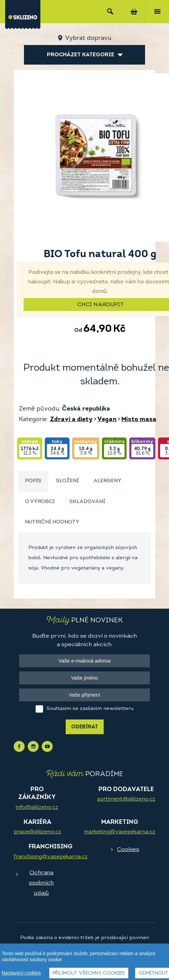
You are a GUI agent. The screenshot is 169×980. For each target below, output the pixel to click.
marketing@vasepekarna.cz (120, 832)
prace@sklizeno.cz (37, 832)
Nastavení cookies (21, 973)
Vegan (107, 420)
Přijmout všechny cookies (89, 973)
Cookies (128, 850)
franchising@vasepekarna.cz (51, 857)
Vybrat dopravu (88, 38)
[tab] (33, 481)
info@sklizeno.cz (37, 807)
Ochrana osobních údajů (41, 883)
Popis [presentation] (33, 481)
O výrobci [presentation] (40, 502)
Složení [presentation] (67, 481)
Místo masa (139, 420)
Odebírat (85, 727)
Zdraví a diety (71, 420)
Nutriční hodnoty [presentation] (52, 522)
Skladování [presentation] (87, 502)
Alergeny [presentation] (107, 481)
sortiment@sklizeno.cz (126, 799)
